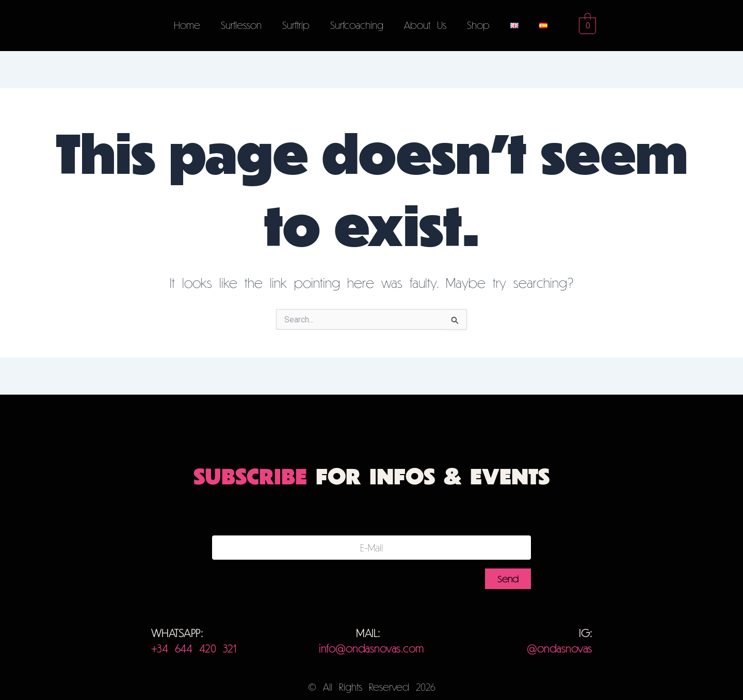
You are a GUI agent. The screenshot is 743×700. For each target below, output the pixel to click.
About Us (425, 25)
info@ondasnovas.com (372, 648)
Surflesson (241, 25)
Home (187, 25)
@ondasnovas (557, 648)
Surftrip (296, 25)
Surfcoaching (357, 25)
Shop (478, 25)
